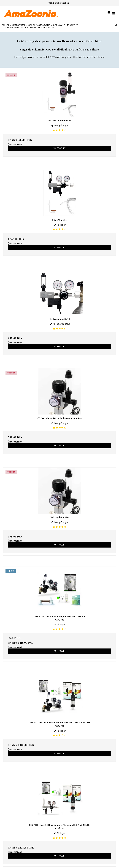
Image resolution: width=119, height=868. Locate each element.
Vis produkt (59, 148)
